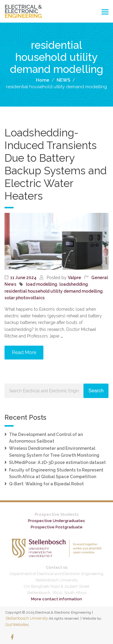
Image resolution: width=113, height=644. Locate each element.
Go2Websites (17, 625)
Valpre (74, 278)
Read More (24, 352)
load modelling (42, 284)
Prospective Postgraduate (57, 527)
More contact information (56, 599)
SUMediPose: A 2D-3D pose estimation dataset (57, 462)
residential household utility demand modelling (54, 291)
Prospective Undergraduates (56, 521)
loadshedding (74, 284)
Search (96, 391)
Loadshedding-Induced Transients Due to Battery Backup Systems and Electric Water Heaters (56, 164)
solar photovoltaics (25, 298)
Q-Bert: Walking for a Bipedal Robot (46, 484)
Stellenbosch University (27, 618)
